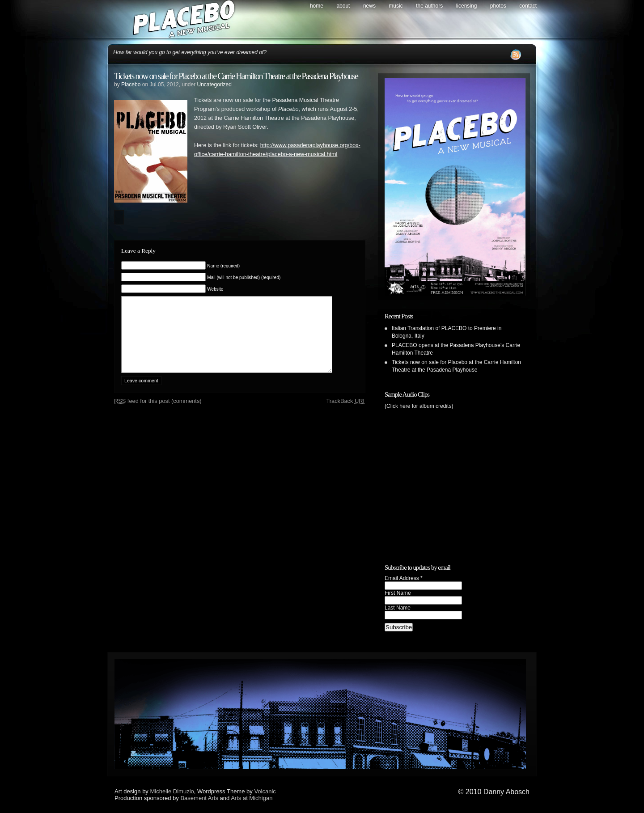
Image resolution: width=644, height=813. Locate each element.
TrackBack (345, 414)
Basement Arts (199, 798)
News (369, 6)
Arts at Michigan (252, 798)
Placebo (131, 85)
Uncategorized (214, 85)
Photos (498, 6)
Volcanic (265, 791)
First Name (398, 593)
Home (317, 6)
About (343, 6)
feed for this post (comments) (158, 414)
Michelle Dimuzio (172, 791)
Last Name (398, 608)
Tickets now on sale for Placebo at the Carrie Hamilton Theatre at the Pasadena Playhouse (236, 76)
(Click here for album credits (418, 406)
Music (396, 6)
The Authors (429, 6)
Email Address (404, 578)
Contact (528, 6)
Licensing (467, 6)
